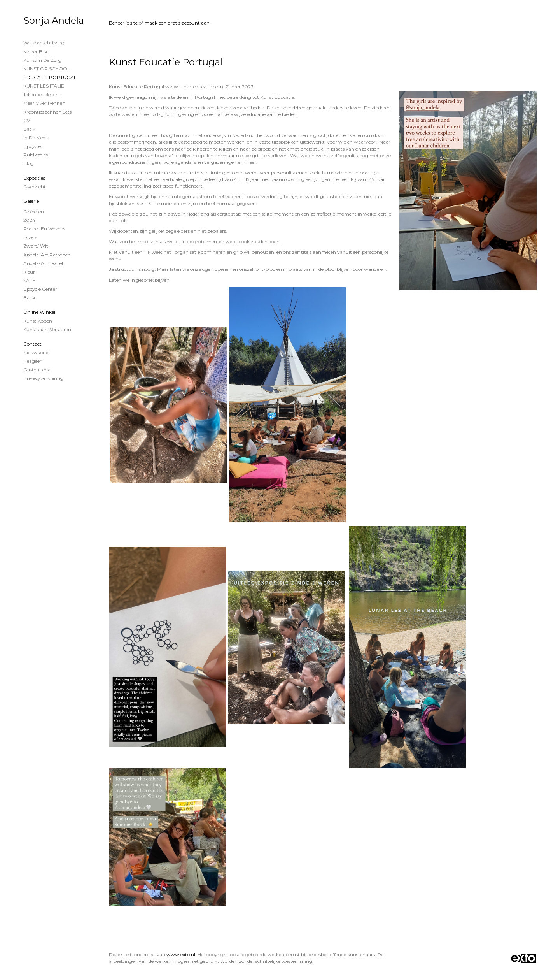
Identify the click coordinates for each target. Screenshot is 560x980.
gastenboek (37, 370)
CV (27, 120)
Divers (30, 237)
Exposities (34, 178)
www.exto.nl (181, 955)
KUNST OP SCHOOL (47, 69)
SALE (29, 280)
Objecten (34, 212)
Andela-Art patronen (47, 255)
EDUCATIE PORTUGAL (50, 77)
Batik (29, 129)
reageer (32, 361)
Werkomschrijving (44, 43)
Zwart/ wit (36, 246)
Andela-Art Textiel (43, 263)
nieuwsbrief (37, 352)
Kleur (29, 272)
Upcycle (32, 146)
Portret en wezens (44, 229)
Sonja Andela (54, 20)
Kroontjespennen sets (47, 112)
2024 (29, 220)
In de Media (36, 138)
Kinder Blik (35, 52)
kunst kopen (38, 321)
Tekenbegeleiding (43, 94)
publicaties (36, 155)
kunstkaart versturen (47, 329)
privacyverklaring (43, 378)
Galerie (31, 201)
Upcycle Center (40, 289)
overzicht (35, 187)
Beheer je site (123, 23)
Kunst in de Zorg (42, 60)
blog (29, 163)
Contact (32, 344)
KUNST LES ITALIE (44, 86)
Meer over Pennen (44, 103)
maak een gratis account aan (177, 23)
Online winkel (39, 312)
